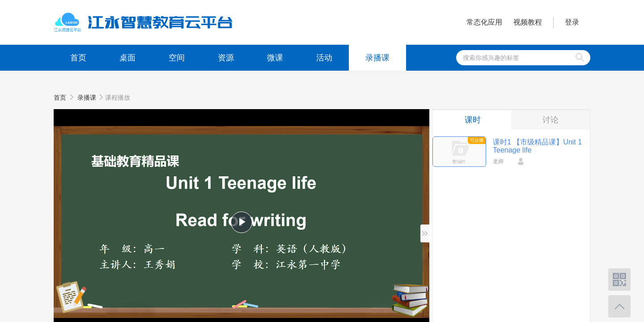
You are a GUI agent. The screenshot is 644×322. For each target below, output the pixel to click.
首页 (78, 58)
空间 (177, 58)
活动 (324, 58)
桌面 (127, 58)
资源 (226, 58)
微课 (275, 58)
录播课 (377, 58)
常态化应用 (484, 22)
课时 (473, 120)
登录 (572, 22)
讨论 (551, 120)
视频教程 (528, 22)
